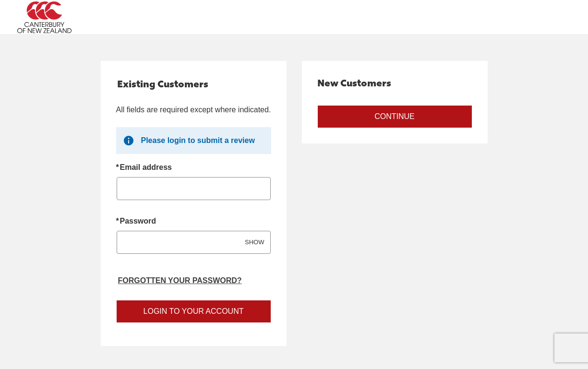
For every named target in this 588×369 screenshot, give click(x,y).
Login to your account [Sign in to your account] (194, 311)
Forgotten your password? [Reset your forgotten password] (180, 280)
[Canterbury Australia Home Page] (86, 17)
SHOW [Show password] (254, 242)
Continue (395, 116)
